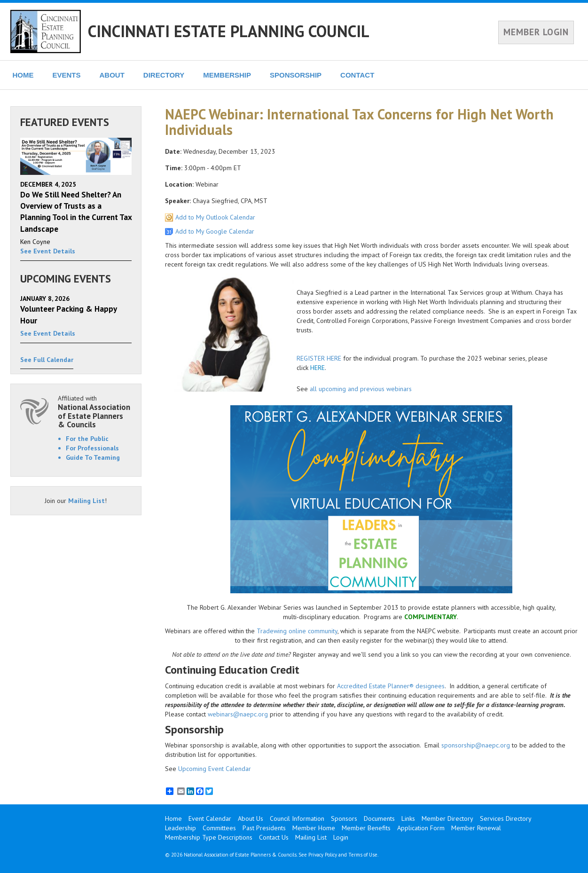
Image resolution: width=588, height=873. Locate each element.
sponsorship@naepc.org (476, 745)
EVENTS (67, 75)
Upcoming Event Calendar (215, 769)
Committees (219, 828)
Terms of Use (363, 855)
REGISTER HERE (319, 358)
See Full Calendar (47, 360)
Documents (379, 818)
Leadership (180, 828)
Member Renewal (476, 828)
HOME (23, 75)
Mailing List (86, 501)
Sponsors (344, 818)
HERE (318, 368)
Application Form (421, 828)
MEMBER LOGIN (536, 32)
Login (341, 837)
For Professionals (92, 448)
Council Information (297, 818)
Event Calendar (210, 818)
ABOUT (112, 75)
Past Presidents (264, 828)
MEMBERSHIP (227, 75)
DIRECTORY (164, 75)
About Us (251, 818)
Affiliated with (95, 412)
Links (408, 818)
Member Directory (447, 818)
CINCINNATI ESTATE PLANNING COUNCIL (229, 31)
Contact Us (274, 837)
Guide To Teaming (93, 457)
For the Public (87, 439)
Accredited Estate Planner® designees (391, 686)
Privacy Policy (323, 855)
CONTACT (357, 75)
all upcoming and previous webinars (361, 389)
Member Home (314, 828)
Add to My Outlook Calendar (215, 217)
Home (173, 818)
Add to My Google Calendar (215, 231)
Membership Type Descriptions (209, 837)
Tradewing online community (297, 631)
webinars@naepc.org (238, 714)
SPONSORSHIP (296, 75)
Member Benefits (366, 828)
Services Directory (506, 818)
